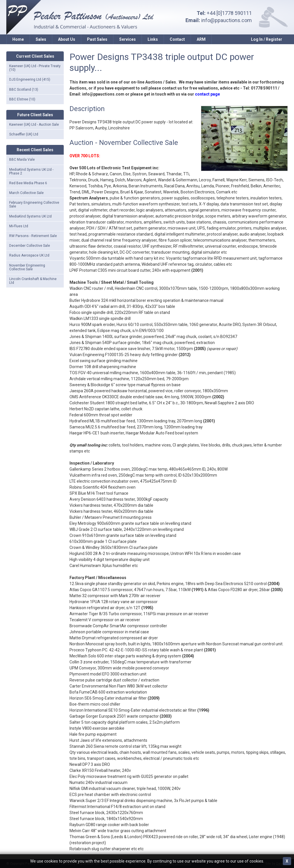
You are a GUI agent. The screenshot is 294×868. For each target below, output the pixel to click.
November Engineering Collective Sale (27, 267)
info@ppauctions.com (227, 20)
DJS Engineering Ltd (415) (30, 79)
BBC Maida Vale (22, 160)
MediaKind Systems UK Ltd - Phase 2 (31, 171)
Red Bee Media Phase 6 (28, 183)
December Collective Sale (30, 246)
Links (153, 39)
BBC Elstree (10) (22, 99)
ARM (201, 39)
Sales (41, 39)
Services (127, 39)
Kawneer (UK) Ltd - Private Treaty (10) (35, 68)
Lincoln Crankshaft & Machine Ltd (33, 281)
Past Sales (97, 39)
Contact (177, 39)
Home (18, 39)
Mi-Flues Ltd (19, 226)
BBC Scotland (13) (24, 90)
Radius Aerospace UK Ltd (29, 255)
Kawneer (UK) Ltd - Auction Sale (34, 125)
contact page (207, 94)
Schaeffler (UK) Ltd (24, 134)
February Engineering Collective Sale (34, 204)
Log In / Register (267, 39)
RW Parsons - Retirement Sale (33, 236)
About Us (67, 39)
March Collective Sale (26, 193)
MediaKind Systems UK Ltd (30, 216)
